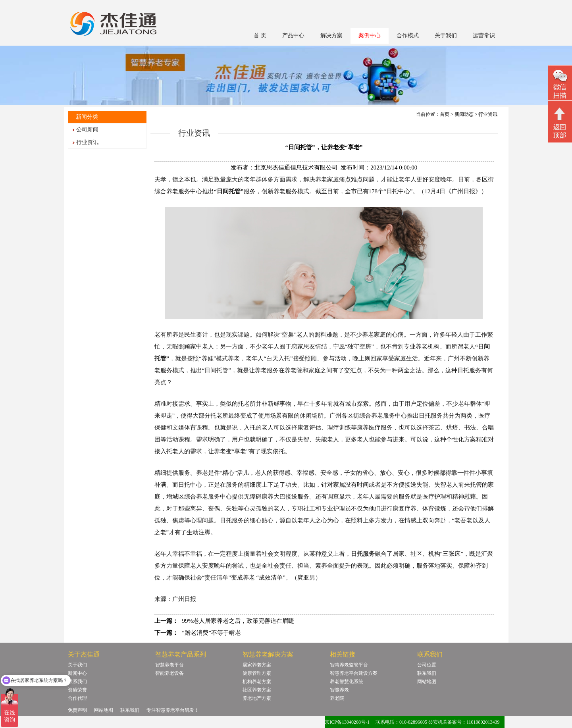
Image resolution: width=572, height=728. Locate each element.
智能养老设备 (169, 673)
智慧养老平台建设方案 (354, 673)
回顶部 (560, 123)
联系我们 (77, 682)
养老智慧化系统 (347, 682)
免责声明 (77, 710)
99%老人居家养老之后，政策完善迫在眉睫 (238, 621)
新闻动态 (464, 114)
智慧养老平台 (169, 665)
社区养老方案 (257, 690)
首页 (445, 114)
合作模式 (408, 36)
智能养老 (339, 690)
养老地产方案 (257, 698)
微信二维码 (560, 84)
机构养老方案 (257, 682)
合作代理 (77, 698)
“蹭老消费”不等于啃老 (212, 633)
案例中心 (370, 36)
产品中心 (293, 36)
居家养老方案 (257, 665)
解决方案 (331, 36)
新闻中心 (77, 673)
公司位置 (427, 665)
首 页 (260, 36)
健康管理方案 (257, 673)
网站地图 (427, 682)
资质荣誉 (77, 690)
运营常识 (484, 36)
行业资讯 (87, 142)
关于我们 (446, 36)
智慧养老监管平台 (349, 665)
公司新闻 (87, 130)
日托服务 (363, 554)
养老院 (337, 698)
